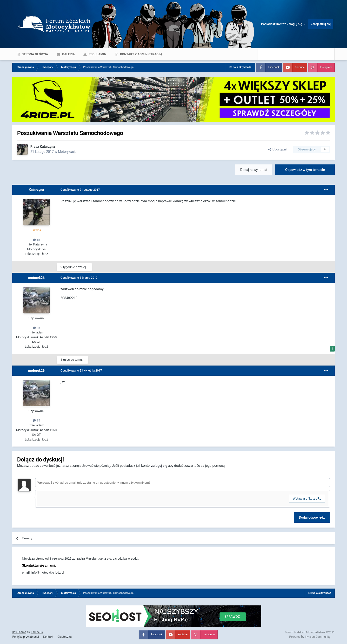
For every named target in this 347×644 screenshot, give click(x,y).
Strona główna (34, 54)
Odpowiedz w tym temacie (305, 170)
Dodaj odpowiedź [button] (312, 517)
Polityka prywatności (26, 637)
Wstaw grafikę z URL (307, 498)
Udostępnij (278, 149)
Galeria (68, 54)
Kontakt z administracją (141, 54)
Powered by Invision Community (310, 637)
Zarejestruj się (321, 24)
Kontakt (48, 637)
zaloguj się (159, 466)
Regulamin (97, 54)
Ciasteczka (65, 637)
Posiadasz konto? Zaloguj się (283, 24)
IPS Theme (19, 632)
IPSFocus (37, 632)
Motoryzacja (67, 152)
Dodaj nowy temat (254, 170)
